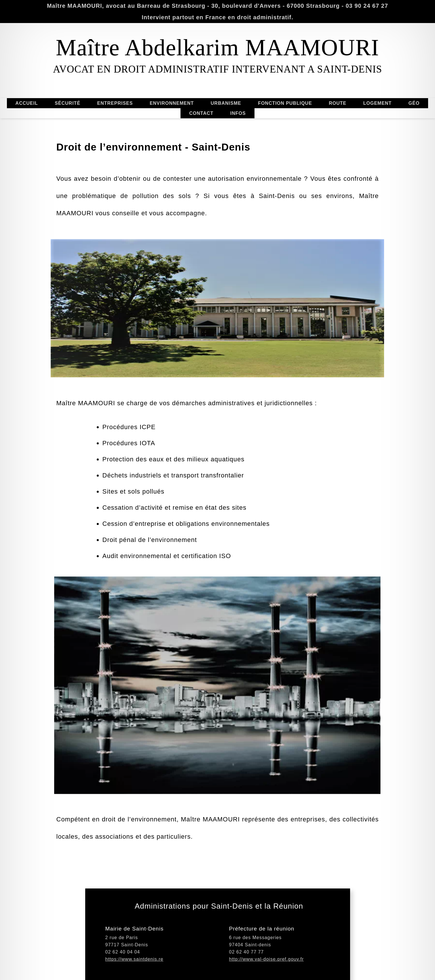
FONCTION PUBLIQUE (284, 103)
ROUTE (338, 102)
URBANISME (226, 102)
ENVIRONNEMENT (172, 102)
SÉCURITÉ (69, 103)
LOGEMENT (378, 104)
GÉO (414, 102)
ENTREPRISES (116, 103)
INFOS (238, 112)
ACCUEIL (25, 103)
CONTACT (200, 113)
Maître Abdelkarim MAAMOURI (217, 47)
